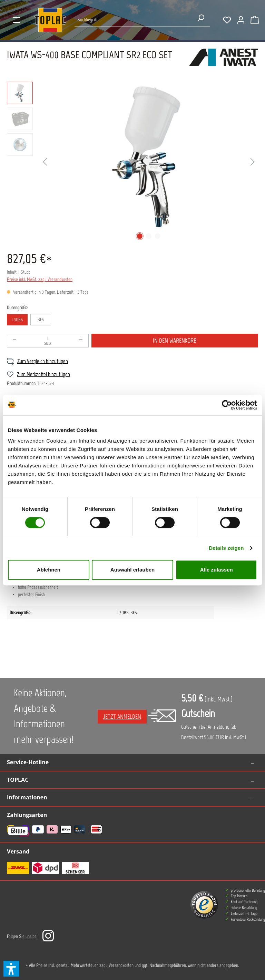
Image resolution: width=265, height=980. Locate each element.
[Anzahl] (48, 341)
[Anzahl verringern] (14, 341)
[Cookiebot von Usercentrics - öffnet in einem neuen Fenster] (227, 405)
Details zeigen (226, 548)
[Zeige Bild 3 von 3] (158, 236)
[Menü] (17, 20)
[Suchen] (200, 18)
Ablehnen (49, 570)
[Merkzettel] (227, 20)
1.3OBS (17, 320)
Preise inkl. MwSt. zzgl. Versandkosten (40, 279)
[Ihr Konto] (241, 20)
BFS (41, 320)
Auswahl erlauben (132, 570)
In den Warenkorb (175, 341)
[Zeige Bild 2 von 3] (149, 236)
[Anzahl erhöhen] (81, 341)
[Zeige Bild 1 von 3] (140, 236)
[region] (132, 162)
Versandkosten (121, 965)
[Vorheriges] (45, 162)
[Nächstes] (253, 162)
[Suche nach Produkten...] (133, 20)
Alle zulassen (217, 570)
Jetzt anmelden (122, 717)
